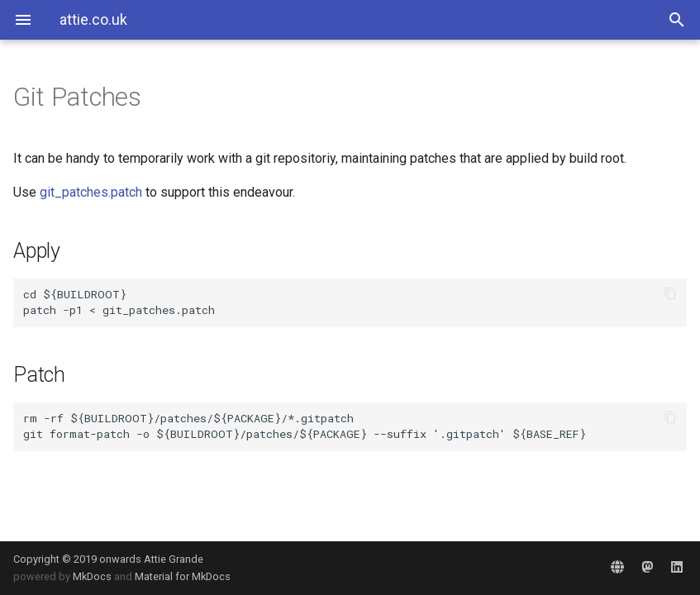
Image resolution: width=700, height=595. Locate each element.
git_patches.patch (91, 192)
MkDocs (92, 576)
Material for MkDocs (183, 576)
